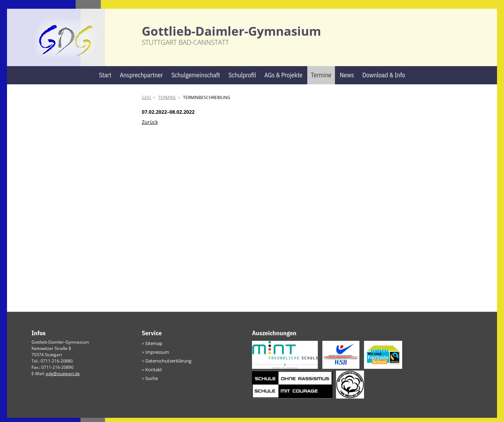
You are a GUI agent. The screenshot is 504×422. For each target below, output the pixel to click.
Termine (321, 79)
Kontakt (153, 372)
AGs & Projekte (283, 79)
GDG (146, 102)
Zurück (150, 126)
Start (105, 79)
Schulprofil (242, 79)
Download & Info (384, 79)
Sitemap (153, 347)
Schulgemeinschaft (195, 79)
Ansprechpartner (141, 79)
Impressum (156, 356)
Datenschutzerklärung (167, 364)
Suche (151, 381)
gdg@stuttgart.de (63, 378)
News (347, 79)
